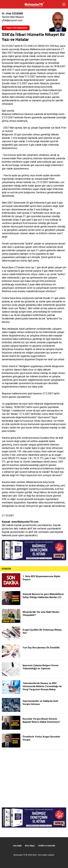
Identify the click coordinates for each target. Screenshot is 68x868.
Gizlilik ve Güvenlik (47, 846)
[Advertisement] (34, 778)
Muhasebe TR (19, 855)
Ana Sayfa (17, 846)
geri (4, 4)
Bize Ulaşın (30, 846)
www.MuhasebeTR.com (25, 522)
